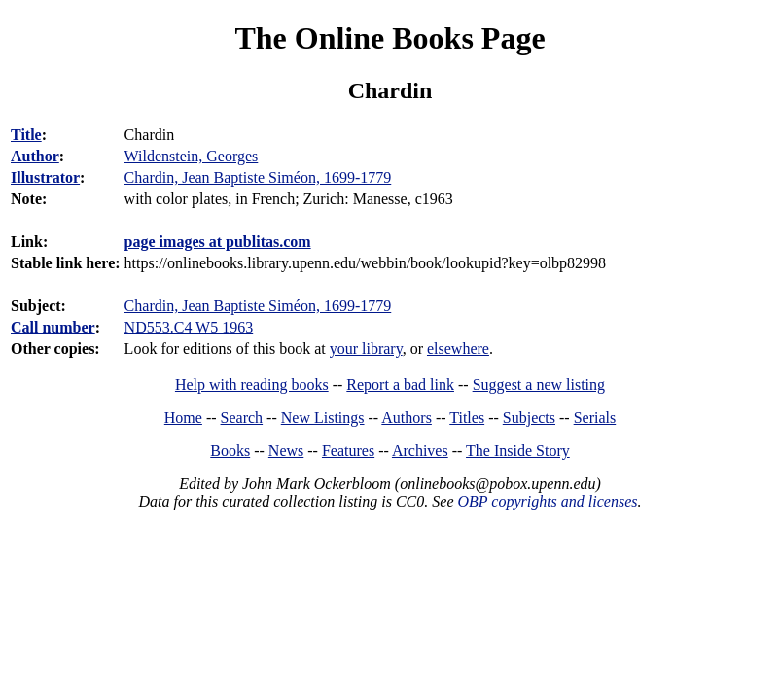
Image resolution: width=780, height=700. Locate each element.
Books (230, 451)
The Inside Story (518, 451)
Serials (595, 418)
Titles (467, 418)
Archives (420, 451)
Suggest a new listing (539, 385)
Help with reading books (252, 385)
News (286, 451)
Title (26, 135)
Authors (407, 418)
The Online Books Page (390, 38)
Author (35, 156)
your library (366, 349)
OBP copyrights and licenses (547, 501)
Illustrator (45, 177)
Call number (53, 327)
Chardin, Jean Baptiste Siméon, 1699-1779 (258, 306)
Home (183, 418)
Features (348, 451)
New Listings (323, 418)
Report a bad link (400, 385)
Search (242, 418)
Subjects (529, 418)
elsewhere (458, 349)
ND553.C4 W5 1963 (189, 327)
